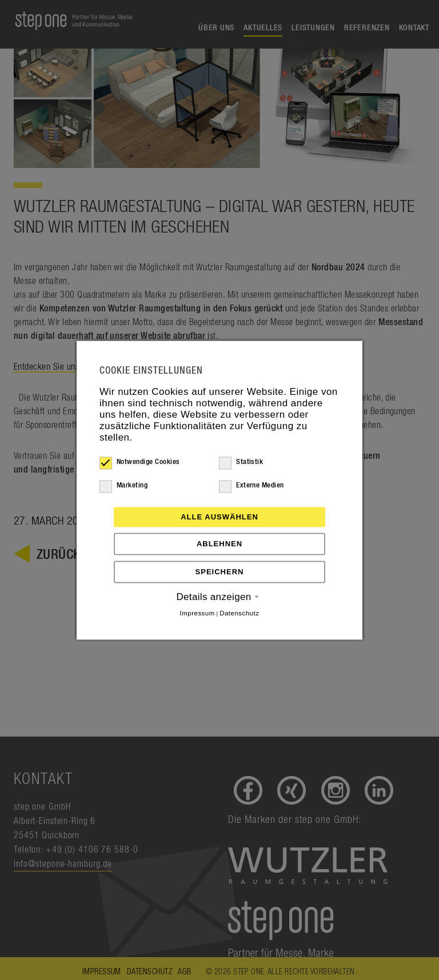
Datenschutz (239, 613)
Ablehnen (219, 544)
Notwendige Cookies (140, 462)
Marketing (123, 486)
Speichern (220, 572)
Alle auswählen (219, 517)
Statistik (241, 462)
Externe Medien (252, 486)
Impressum (197, 613)
